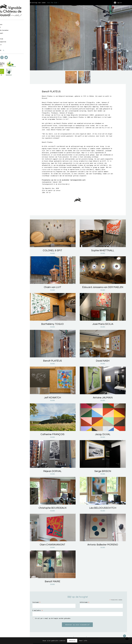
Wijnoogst (10, 32)
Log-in (121, 3)
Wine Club (10, 38)
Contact (9, 44)
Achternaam (90, 596)
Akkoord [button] (72, 641)
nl (14, 49)
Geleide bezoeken (13, 29)
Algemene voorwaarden (68, 632)
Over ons (10, 23)
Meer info (83, 641)
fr (7, 49)
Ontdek (60, 269)
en (11, 49)
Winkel (9, 26)
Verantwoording (100, 632)
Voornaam (48, 596)
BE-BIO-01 (9, 74)
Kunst (8, 35)
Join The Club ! (66, 3)
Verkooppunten (12, 41)
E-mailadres (49, 604)
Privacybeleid (85, 632)
